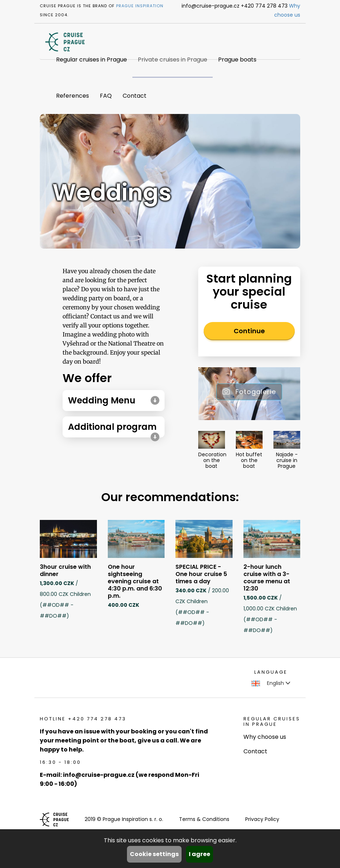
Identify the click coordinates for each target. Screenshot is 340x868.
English (271, 683)
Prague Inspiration (140, 6)
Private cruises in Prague (173, 60)
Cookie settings (154, 854)
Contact (135, 96)
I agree (199, 854)
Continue (249, 331)
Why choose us (265, 737)
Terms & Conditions (204, 819)
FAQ (106, 96)
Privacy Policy (262, 819)
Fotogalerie (249, 392)
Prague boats (237, 60)
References (73, 96)
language (271, 672)
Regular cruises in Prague (92, 60)
